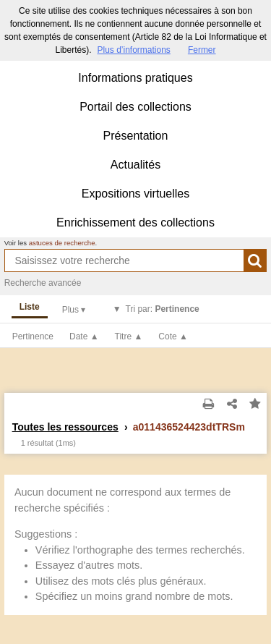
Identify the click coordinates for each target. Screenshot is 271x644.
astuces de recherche (62, 243)
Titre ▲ (129, 336)
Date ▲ (84, 336)
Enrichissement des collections (135, 223)
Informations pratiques (135, 78)
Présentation (136, 136)
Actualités (135, 165)
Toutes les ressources (65, 427)
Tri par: (163, 309)
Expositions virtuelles (135, 194)
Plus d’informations (133, 50)
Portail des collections (135, 107)
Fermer (202, 50)
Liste (30, 307)
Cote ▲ (173, 336)
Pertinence (33, 336)
